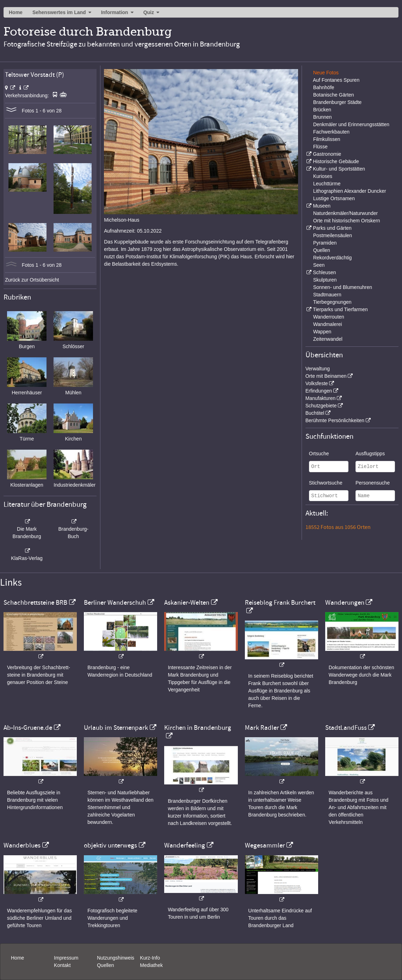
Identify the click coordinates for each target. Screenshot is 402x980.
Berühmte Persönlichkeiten (335, 420)
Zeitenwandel (328, 339)
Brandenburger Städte (338, 102)
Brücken (322, 110)
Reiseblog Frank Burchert (280, 603)
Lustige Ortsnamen (334, 198)
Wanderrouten (329, 317)
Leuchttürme (327, 184)
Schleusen (324, 272)
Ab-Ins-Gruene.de (28, 728)
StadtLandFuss (346, 728)
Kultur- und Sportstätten (339, 169)
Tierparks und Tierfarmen (340, 309)
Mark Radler (262, 728)
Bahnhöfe (324, 87)
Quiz (149, 12)
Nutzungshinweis (116, 958)
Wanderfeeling (185, 845)
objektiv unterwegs (110, 845)
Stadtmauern (327, 295)
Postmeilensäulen (333, 235)
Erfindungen (319, 391)
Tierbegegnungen (332, 302)
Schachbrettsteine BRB (35, 603)
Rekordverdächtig (333, 258)
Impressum (66, 958)
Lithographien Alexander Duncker (350, 191)
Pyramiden (325, 243)
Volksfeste (317, 383)
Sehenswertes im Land (59, 12)
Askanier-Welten (187, 603)
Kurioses (323, 176)
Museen (322, 206)
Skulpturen (325, 280)
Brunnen (323, 117)
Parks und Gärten (332, 228)
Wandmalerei (328, 324)
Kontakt (62, 965)
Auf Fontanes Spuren (336, 80)
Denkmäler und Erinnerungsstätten (351, 124)
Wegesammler (265, 845)
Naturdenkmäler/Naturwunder (346, 213)
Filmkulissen (327, 139)
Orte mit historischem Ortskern (347, 221)
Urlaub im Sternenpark (116, 728)
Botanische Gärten (334, 95)
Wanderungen (345, 603)
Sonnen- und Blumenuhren (343, 287)
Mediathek (151, 965)
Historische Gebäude (336, 161)
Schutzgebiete (321, 406)
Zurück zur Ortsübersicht (32, 280)
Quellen (322, 250)
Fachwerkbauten (332, 132)
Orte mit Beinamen (326, 376)
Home (16, 12)
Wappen (322, 332)
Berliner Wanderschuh (115, 603)
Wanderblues (22, 845)
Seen (319, 265)
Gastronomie (327, 154)
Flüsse (320, 147)
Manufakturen (321, 398)
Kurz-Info (150, 958)
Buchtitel (315, 413)
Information (115, 12)
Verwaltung (318, 369)
